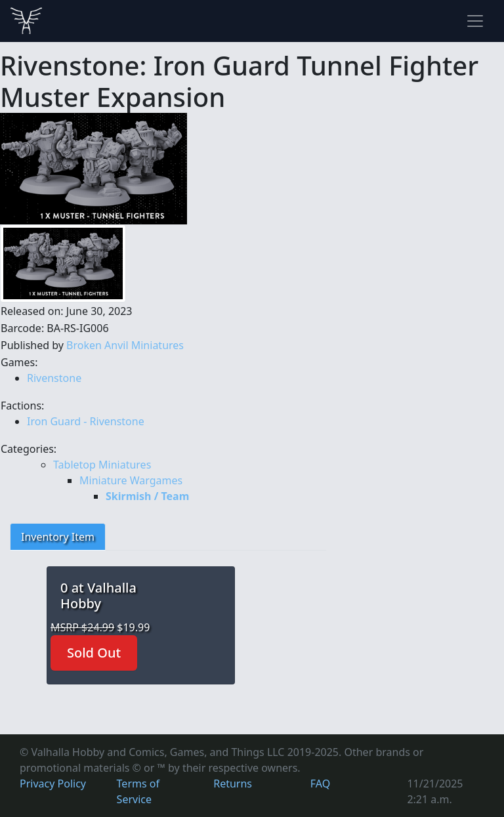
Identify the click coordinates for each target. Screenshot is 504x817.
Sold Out (94, 653)
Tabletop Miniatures (102, 465)
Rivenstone (54, 378)
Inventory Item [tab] (58, 537)
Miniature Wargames (131, 480)
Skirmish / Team (147, 496)
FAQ (320, 784)
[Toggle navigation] (475, 21)
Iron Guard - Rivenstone (86, 421)
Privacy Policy (53, 784)
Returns (233, 784)
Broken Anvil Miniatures (125, 345)
